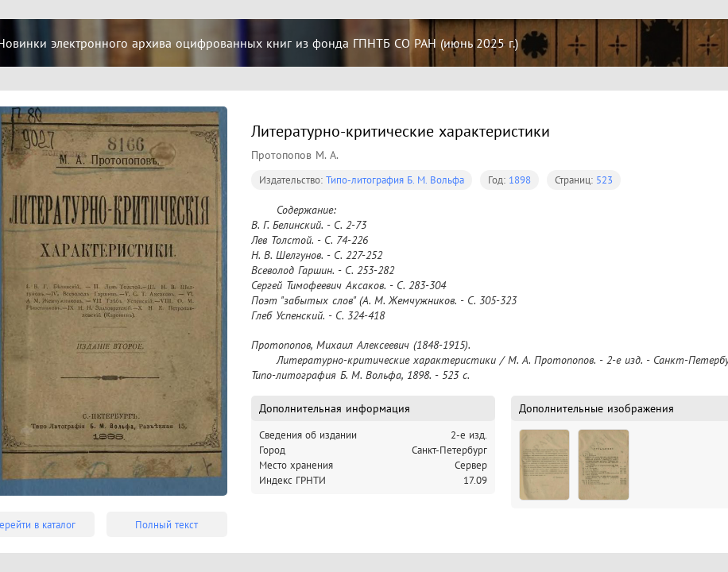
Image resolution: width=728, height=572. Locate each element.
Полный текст (167, 525)
